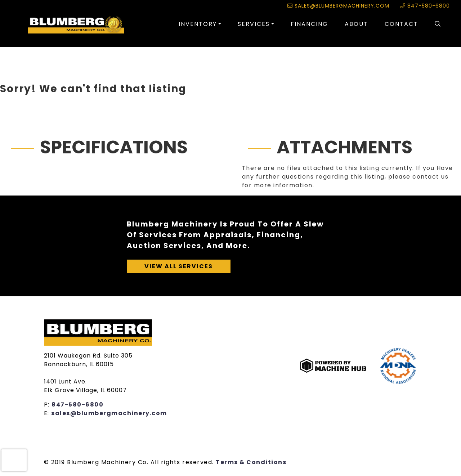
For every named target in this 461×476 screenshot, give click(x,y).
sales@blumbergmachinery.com (338, 6)
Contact (401, 24)
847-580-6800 (425, 6)
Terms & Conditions (251, 462)
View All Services (179, 266)
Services (254, 24)
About (356, 24)
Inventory (198, 24)
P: (48, 405)
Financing (309, 24)
